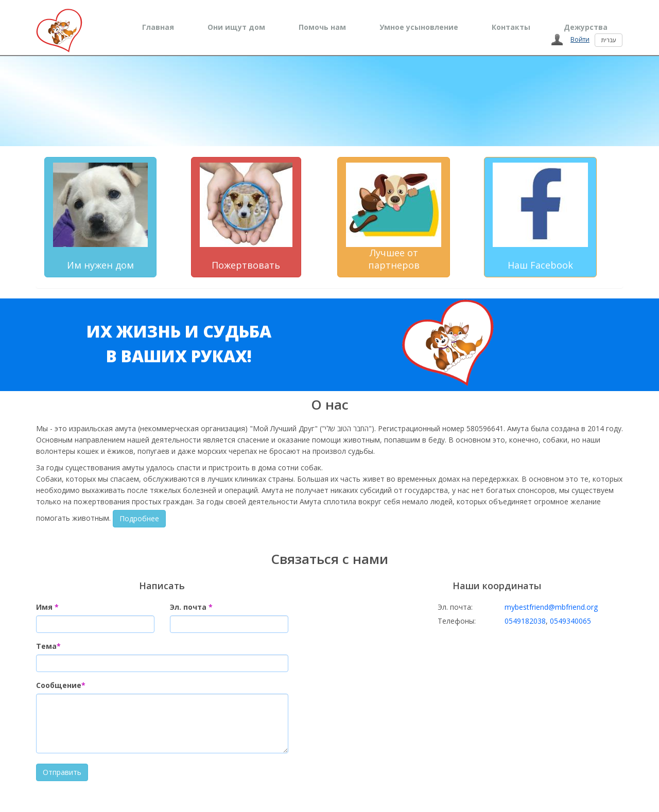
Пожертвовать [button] (246, 217)
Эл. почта (191, 607)
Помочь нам (322, 27)
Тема (48, 646)
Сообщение (61, 685)
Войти (580, 39)
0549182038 (525, 621)
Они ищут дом (236, 27)
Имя (47, 607)
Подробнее (139, 518)
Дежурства (586, 27)
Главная (158, 27)
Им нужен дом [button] (100, 217)
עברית (609, 40)
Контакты (511, 27)
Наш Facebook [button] (540, 217)
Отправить (62, 772)
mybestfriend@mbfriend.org (551, 607)
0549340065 (570, 621)
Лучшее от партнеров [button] (394, 217)
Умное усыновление (419, 27)
